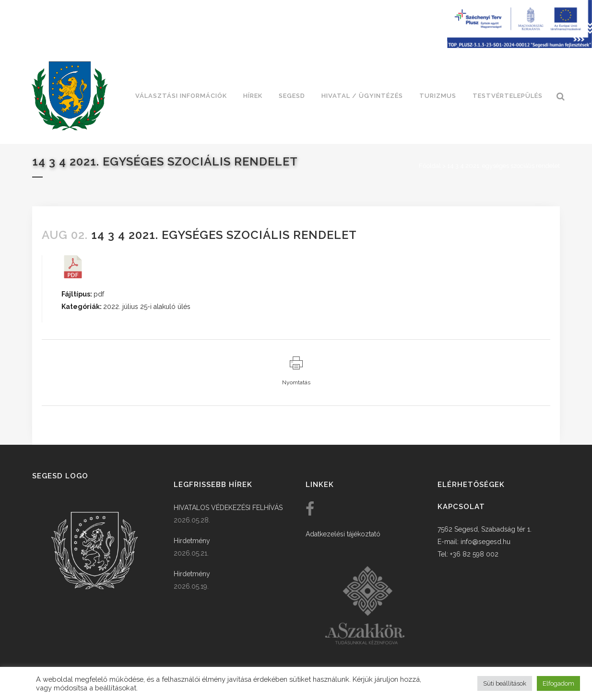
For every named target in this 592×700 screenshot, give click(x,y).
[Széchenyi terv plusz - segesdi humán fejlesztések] (520, 46)
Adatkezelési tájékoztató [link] (343, 534)
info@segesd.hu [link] (485, 542)
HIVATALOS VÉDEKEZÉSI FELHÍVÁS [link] (228, 508)
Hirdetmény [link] (192, 541)
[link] (70, 96)
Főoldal (430, 166)
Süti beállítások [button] (505, 683)
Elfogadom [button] (558, 683)
